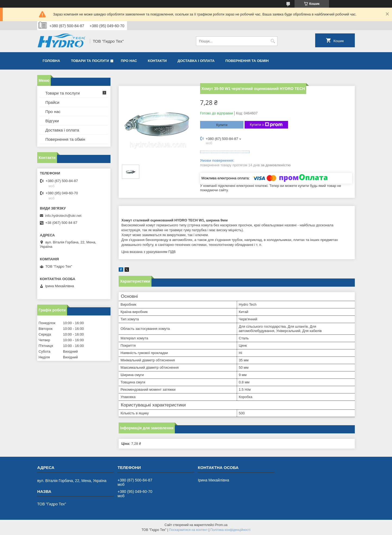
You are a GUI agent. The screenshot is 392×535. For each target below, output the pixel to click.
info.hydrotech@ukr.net (63, 216)
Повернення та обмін (247, 61)
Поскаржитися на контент (188, 530)
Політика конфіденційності (230, 530)
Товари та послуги (90, 61)
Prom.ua (221, 525)
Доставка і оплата (196, 61)
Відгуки (52, 121)
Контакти (157, 61)
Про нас (129, 61)
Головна (51, 61)
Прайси (52, 102)
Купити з (266, 125)
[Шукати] (273, 41)
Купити (222, 125)
